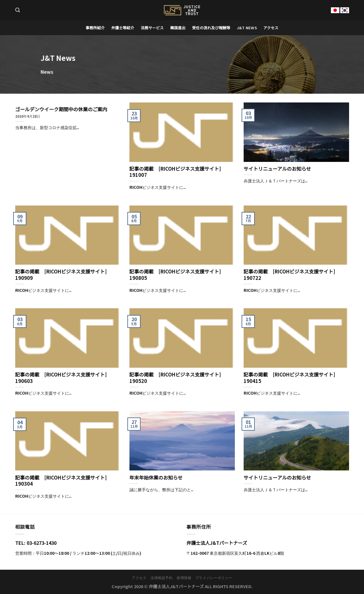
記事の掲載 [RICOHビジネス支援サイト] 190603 (64, 378)
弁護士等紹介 (123, 28)
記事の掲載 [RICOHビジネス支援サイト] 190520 (178, 378)
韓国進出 (178, 28)
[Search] (18, 10)
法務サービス (152, 28)
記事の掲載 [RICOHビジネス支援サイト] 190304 (64, 481)
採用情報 (184, 578)
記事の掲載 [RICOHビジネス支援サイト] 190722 (292, 275)
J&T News (247, 28)
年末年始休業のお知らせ (156, 478)
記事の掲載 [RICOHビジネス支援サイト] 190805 (178, 275)
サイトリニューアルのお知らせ (277, 169)
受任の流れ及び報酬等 (211, 28)
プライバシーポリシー (214, 578)
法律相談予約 (162, 578)
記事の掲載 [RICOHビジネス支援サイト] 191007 (178, 172)
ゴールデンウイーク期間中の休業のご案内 (61, 109)
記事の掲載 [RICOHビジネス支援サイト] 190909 (64, 275)
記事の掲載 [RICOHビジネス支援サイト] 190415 (292, 378)
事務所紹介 (95, 28)
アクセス (271, 28)
